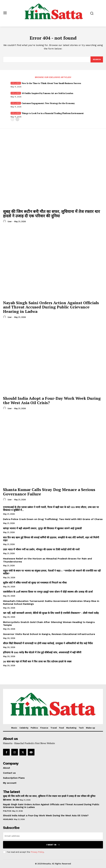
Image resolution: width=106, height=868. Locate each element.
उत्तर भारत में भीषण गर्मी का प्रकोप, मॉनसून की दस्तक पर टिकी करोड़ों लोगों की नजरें (41, 549)
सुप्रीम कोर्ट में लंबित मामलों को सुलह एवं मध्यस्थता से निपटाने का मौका (35, 583)
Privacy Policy (37, 852)
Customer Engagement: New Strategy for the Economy (48, 103)
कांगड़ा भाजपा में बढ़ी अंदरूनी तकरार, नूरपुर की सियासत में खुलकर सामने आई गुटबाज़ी (42, 528)
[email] (53, 836)
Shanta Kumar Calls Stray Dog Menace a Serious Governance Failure (49, 492)
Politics (7, 811)
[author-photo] (5, 221)
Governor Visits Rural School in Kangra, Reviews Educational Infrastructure (49, 634)
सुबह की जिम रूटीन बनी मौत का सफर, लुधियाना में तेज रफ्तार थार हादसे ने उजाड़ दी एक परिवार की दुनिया (51, 214)
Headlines (8, 819)
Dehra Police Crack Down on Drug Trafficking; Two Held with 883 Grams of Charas (53, 519)
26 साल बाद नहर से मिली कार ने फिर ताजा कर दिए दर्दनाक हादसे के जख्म (37, 662)
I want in (53, 845)
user (10, 221)
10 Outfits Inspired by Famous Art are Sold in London (47, 93)
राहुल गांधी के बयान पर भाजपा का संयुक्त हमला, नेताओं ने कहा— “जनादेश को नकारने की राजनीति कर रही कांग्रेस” (52, 572)
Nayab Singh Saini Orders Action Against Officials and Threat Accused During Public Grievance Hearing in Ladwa (51, 307)
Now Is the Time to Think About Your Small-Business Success (51, 83)
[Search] (97, 59)
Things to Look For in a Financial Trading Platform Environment (53, 113)
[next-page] (17, 119)
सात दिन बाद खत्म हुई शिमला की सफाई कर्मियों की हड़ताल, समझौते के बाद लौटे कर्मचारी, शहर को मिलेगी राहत (51, 539)
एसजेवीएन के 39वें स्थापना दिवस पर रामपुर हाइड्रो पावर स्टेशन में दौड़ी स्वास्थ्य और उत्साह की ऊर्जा (48, 592)
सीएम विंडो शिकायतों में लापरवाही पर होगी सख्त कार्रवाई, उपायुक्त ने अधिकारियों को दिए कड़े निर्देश (48, 643)
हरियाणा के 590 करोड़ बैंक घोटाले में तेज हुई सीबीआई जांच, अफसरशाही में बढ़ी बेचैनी (42, 652)
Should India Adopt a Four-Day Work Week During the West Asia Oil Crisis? (52, 400)
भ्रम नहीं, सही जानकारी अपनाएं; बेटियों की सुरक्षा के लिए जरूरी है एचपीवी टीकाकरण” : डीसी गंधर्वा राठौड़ (51, 613)
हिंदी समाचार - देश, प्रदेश (11, 800)
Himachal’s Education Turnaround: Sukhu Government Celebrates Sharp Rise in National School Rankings (51, 602)
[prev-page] (13, 119)
